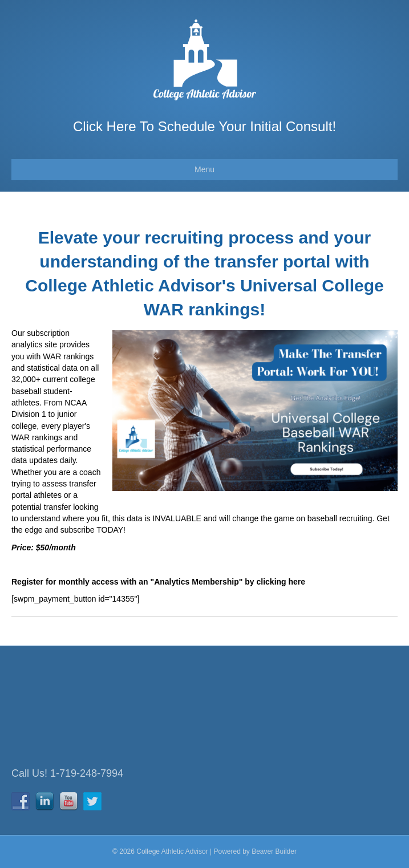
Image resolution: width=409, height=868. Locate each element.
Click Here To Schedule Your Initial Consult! (204, 126)
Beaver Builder (274, 851)
